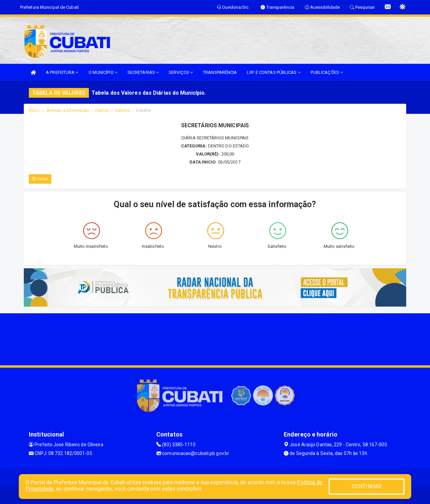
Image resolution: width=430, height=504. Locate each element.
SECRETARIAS (143, 72)
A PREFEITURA (62, 72)
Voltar (40, 179)
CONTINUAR (367, 486)
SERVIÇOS (181, 72)
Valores (123, 110)
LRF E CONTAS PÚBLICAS (274, 72)
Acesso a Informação (68, 110)
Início (34, 110)
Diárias (102, 110)
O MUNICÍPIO (103, 72)
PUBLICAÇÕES (327, 72)
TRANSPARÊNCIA (220, 72)
